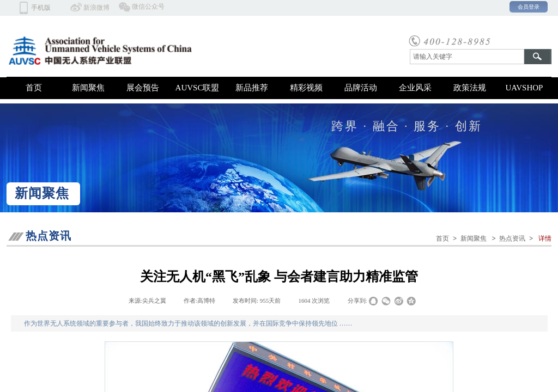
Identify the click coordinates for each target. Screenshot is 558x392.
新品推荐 (252, 88)
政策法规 (470, 88)
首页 (34, 88)
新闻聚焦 (88, 88)
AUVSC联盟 (198, 88)
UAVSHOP (524, 88)
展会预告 (143, 88)
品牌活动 (361, 88)
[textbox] (467, 57)
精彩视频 (306, 88)
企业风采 (415, 88)
